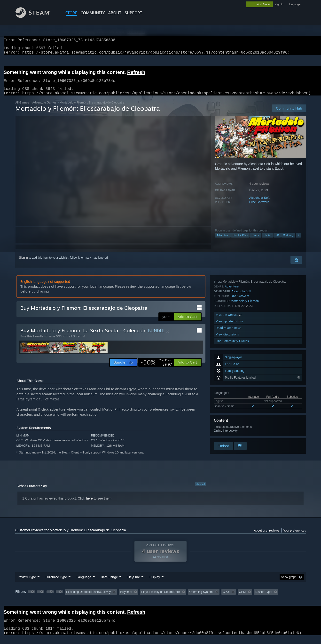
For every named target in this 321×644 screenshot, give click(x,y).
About (115, 13)
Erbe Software (259, 208)
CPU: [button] (226, 598)
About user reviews (267, 536)
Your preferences (295, 536)
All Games (22, 108)
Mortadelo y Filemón (245, 395)
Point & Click (240, 241)
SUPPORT (133, 13)
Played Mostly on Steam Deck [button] (161, 598)
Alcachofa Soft (259, 203)
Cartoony (288, 241)
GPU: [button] (242, 598)
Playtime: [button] (126, 598)
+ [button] (298, 241)
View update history (229, 415)
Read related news (229, 422)
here (89, 504)
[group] (161, 598)
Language (84, 583)
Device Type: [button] (264, 598)
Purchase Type (56, 583)
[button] (187, 323)
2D (277, 241)
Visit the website (229, 409)
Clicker (268, 241)
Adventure (223, 241)
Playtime (134, 583)
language (295, 4)
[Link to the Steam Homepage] (37, 17)
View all (200, 490)
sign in (279, 4)
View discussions (227, 428)
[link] (156, 368)
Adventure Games (44, 108)
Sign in (24, 263)
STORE (71, 13)
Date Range (109, 583)
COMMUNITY (93, 13)
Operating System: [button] (201, 598)
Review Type (27, 583)
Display (155, 583)
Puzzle (256, 241)
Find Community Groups (232, 435)
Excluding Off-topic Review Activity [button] (88, 598)
